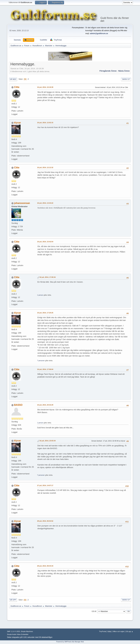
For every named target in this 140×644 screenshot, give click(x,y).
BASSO (18, 405)
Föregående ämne (108, 71)
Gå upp (13, 600)
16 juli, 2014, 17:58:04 (45, 369)
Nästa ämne (124, 71)
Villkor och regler (118, 631)
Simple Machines (27, 631)
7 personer (41, 361)
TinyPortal (103, 631)
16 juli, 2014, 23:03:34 (48, 441)
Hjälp (109, 631)
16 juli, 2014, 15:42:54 (45, 242)
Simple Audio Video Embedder (18, 634)
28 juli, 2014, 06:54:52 (45, 521)
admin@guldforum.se (99, 33)
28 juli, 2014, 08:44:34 (45, 566)
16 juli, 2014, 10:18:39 (45, 87)
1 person (40, 295)
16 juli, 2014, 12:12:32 (45, 167)
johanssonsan (22, 203)
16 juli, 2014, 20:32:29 (45, 405)
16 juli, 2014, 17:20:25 (45, 313)
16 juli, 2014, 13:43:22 (45, 203)
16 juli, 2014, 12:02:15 (45, 123)
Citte (17, 87)
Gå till (94, 611)
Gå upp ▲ (129, 631)
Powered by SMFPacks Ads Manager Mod (70, 642)
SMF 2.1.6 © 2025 (14, 631)
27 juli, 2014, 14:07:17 (45, 485)
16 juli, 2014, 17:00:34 (48, 277)
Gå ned (13, 79)
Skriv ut (126, 79)
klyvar (17, 123)
